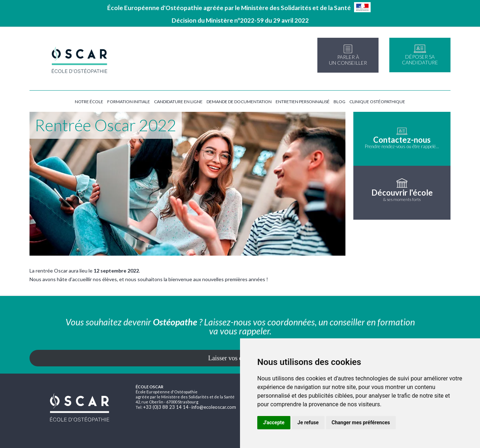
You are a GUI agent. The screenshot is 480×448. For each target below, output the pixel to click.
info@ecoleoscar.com (214, 407)
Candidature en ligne (178, 102)
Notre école (89, 102)
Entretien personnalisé (303, 102)
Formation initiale (129, 102)
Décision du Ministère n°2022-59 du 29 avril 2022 (240, 20)
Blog (339, 102)
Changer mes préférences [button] (361, 422)
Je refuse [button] (308, 422)
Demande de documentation (239, 102)
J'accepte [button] (274, 422)
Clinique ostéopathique (377, 102)
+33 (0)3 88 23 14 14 (166, 407)
